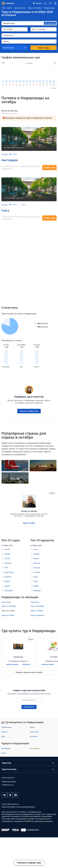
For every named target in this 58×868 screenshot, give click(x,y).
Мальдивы (9, 590)
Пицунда (37, 590)
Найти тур (49, 168)
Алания (37, 554)
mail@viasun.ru (8, 785)
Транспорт (34, 732)
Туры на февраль (37, 615)
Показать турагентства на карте (29, 672)
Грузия (7, 586)
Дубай (36, 586)
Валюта (4, 732)
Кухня (32, 727)
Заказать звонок (12, 664)
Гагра (36, 581)
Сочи (36, 549)
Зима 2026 (35, 602)
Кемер (36, 558)
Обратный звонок (9, 782)
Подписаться (29, 707)
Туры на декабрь (37, 606)
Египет (7, 549)
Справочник (6, 727)
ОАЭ (6, 568)
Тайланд (8, 563)
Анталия (37, 563)
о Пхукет (37, 572)
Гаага (5, 210)
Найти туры (43, 48)
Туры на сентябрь (9, 606)
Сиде (36, 577)
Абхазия (8, 577)
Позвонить (26, 664)
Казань (39, 3)
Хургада (37, 568)
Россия (7, 558)
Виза (3, 736)
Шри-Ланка (9, 572)
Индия (7, 581)
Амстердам (10, 160)
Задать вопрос (29, 523)
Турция (7, 554)
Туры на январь (37, 611)
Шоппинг (34, 736)
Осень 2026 (6, 602)
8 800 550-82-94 (8, 778)
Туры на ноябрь (8, 615)
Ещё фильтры (8, 48)
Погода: (9, 154)
